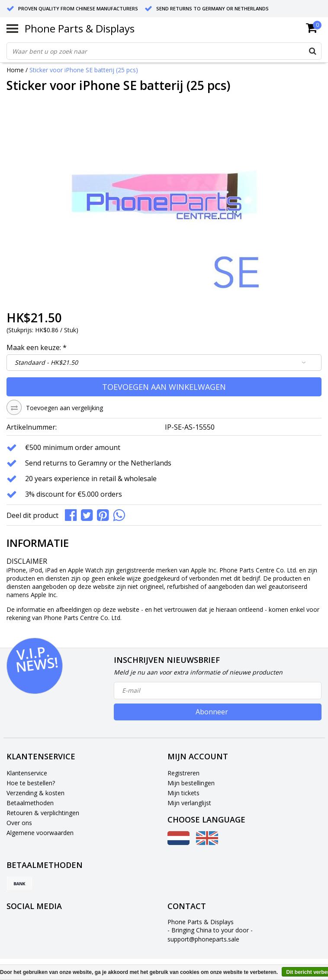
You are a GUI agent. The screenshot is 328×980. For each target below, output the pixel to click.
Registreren (183, 773)
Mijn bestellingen (191, 783)
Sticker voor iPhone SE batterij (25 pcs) (84, 70)
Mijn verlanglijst (189, 803)
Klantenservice (27, 773)
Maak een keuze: (37, 347)
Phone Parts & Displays (80, 28)
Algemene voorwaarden (40, 833)
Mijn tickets (183, 793)
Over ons (19, 823)
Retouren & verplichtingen (43, 813)
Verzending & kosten (35, 793)
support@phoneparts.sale (203, 939)
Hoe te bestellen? (31, 783)
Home (15, 70)
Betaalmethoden (30, 803)
